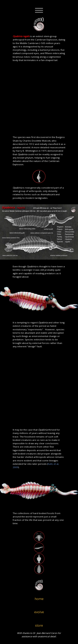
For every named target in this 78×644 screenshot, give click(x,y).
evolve (39, 612)
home (39, 599)
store (39, 625)
